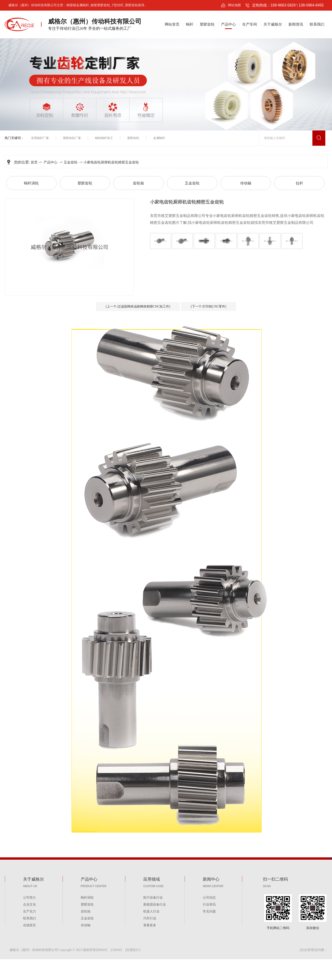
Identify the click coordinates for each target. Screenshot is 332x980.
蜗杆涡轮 (31, 183)
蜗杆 (190, 24)
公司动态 (209, 898)
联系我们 (317, 24)
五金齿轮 (71, 162)
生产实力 (30, 911)
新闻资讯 (296, 24)
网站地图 (234, 5)
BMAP (102, 950)
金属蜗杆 (159, 138)
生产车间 (250, 24)
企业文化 (30, 905)
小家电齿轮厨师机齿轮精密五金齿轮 (111, 162)
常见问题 (209, 911)
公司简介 (30, 898)
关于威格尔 (273, 24)
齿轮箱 (138, 183)
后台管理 (307, 950)
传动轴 (246, 183)
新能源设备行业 (155, 905)
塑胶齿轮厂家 (72, 138)
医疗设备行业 (153, 898)
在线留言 (30, 925)
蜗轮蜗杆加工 (104, 138)
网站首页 (172, 24)
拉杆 (299, 183)
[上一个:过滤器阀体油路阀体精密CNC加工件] (138, 306)
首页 (34, 162)
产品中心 (228, 24)
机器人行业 (151, 911)
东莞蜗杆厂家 (40, 138)
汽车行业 (150, 918)
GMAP (116, 950)
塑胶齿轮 (207, 24)
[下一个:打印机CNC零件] (209, 306)
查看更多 (150, 925)
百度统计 (133, 950)
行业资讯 (209, 905)
